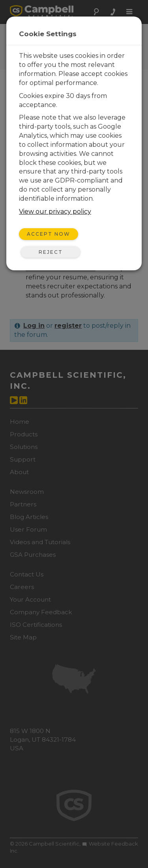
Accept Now (49, 234)
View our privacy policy (55, 211)
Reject (51, 252)
